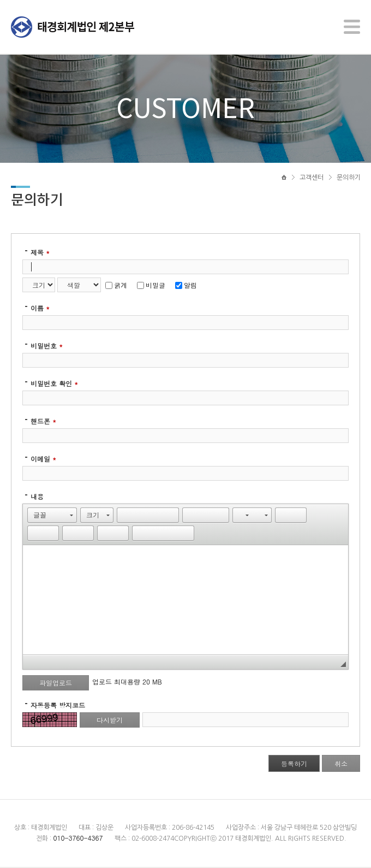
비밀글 (151, 286)
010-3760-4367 (78, 839)
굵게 (116, 286)
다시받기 (110, 721)
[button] (52, 516)
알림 (186, 286)
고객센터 (312, 179)
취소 (341, 764)
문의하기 (349, 179)
